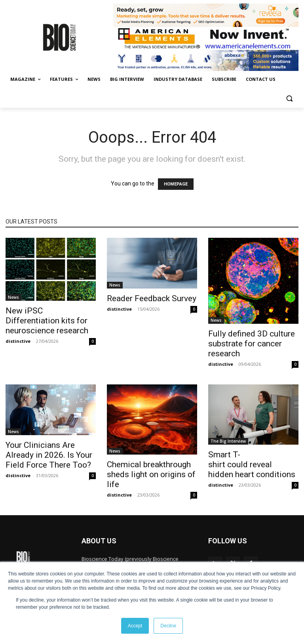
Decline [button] (168, 626)
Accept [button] (135, 626)
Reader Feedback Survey (152, 298)
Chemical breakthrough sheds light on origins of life (151, 474)
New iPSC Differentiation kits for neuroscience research (47, 321)
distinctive (18, 341)
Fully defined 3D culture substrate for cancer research (252, 344)
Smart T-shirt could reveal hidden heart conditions (252, 464)
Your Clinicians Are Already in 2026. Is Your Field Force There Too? (49, 455)
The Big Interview (228, 441)
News (13, 297)
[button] (289, 98)
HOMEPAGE (176, 184)
